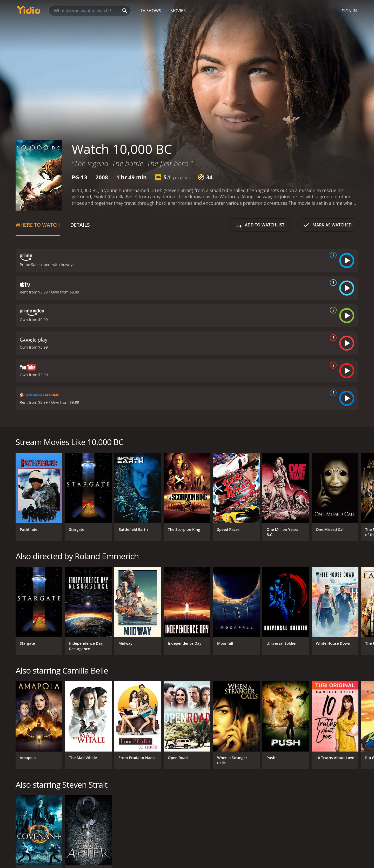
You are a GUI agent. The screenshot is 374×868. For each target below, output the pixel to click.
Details (80, 225)
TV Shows (151, 11)
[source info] (332, 255)
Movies (178, 11)
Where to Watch (38, 225)
